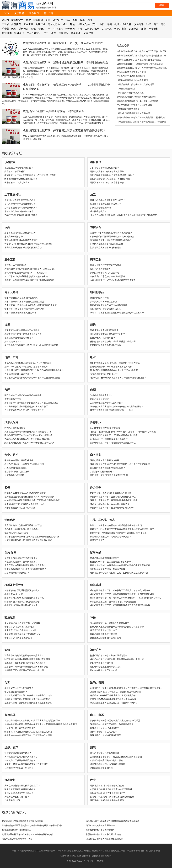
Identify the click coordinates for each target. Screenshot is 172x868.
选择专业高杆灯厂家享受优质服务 (106, 265)
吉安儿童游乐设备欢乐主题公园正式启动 (23, 248)
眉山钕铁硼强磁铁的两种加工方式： (107, 667)
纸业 (65, 24)
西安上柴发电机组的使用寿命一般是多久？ (24, 656)
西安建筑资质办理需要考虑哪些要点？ (108, 468)
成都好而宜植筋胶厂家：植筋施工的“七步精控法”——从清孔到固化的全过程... (126, 598)
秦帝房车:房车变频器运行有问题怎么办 (22, 634)
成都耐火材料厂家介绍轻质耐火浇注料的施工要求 (27, 699)
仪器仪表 (16, 24)
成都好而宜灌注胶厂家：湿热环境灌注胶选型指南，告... (142, 56)
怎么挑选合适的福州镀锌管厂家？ (17, 839)
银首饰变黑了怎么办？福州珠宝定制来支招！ (111, 537)
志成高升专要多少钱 (14, 237)
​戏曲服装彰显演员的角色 (101, 768)
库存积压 (63, 33)
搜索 (162, 5)
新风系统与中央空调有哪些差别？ (20, 204)
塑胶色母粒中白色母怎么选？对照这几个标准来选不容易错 (31, 345)
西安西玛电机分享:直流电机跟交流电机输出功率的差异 (115, 721)
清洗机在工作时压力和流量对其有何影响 (105, 839)
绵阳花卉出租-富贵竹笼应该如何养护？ (108, 793)
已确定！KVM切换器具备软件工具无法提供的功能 (113, 699)
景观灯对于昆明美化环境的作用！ (106, 273)
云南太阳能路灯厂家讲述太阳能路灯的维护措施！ (113, 280)
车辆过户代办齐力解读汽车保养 (19, 211)
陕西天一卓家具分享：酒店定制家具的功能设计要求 (114, 500)
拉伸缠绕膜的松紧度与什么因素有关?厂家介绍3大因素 (29, 497)
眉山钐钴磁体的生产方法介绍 (104, 670)
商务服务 (76, 33)
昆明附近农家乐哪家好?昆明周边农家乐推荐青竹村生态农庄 (32, 537)
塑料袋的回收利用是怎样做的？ (100, 830)
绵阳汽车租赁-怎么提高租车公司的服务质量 (110, 179)
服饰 (33, 29)
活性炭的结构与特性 (99, 298)
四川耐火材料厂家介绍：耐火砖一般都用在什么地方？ (29, 695)
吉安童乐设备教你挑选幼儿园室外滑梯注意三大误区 (28, 244)
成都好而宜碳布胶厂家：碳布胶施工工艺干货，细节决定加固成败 (63, 43)
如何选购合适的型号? (14, 475)
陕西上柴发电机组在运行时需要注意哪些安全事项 (27, 659)
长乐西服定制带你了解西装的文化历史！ (109, 334)
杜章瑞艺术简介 (97, 540)
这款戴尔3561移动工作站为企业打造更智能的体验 (113, 695)
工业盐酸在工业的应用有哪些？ (131, 76)
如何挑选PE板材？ (13, 342)
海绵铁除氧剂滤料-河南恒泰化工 (17, 830)
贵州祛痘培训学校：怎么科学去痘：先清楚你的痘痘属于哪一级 (119, 573)
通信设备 (24, 29)
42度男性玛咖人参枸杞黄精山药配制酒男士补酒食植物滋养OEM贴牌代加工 (125, 215)
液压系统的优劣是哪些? (15, 265)
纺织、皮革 (79, 20)
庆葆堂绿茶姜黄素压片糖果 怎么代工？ (22, 786)
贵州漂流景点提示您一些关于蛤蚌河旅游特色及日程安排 (28, 834)
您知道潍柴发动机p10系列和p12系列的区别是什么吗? (29, 443)
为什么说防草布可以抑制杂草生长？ (21, 757)
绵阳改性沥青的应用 (126, 89)
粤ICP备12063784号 (76, 861)
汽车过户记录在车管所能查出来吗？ (21, 215)
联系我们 (34, 13)
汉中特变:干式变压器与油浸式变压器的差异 (24, 302)
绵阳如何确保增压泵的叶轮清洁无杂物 (22, 602)
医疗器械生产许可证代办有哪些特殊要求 (23, 395)
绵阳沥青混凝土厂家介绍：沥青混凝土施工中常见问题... (142, 122)
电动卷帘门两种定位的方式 (17, 472)
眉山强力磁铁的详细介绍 (101, 663)
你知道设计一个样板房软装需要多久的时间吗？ (112, 562)
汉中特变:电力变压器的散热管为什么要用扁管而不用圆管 (31, 305)
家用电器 (134, 29)
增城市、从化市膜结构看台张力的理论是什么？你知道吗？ (117, 525)
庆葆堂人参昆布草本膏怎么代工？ (106, 204)
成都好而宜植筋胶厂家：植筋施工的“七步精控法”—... (141, 60)
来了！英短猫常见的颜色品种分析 (20, 233)
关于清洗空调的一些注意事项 (104, 302)
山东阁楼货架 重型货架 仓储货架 (105, 428)
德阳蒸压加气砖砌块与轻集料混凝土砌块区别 (137, 101)
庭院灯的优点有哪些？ (100, 269)
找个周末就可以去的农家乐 (17, 533)
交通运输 (139, 24)
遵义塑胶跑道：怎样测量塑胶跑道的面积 (23, 525)
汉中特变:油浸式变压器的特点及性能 (21, 298)
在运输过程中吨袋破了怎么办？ (19, 768)
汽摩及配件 (84, 24)
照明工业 (41, 24)
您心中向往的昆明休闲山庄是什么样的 (22, 529)
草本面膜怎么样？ (98, 211)
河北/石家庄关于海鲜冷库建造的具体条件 (109, 439)
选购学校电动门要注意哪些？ (104, 732)
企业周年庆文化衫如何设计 (103, 338)
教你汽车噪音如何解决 (15, 428)
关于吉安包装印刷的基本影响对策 (20, 508)
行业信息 (49, 13)
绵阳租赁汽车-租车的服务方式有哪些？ (108, 172)
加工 (46, 33)
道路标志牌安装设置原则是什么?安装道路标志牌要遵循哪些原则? (32, 826)
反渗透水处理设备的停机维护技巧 (106, 638)
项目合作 (19, 33)
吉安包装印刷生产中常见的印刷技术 (107, 403)
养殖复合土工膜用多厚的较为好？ (20, 760)
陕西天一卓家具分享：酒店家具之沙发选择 (110, 504)
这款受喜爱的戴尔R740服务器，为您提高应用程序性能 (115, 692)
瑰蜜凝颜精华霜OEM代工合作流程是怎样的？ (25, 569)
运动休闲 (70, 29)
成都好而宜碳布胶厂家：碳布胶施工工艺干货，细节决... (142, 51)
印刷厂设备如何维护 (99, 399)
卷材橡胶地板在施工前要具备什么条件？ (23, 334)
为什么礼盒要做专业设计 (101, 395)
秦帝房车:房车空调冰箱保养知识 (19, 627)
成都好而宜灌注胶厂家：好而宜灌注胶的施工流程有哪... (142, 68)
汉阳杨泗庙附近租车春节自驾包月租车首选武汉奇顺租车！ (113, 821)
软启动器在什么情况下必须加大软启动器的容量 (112, 724)
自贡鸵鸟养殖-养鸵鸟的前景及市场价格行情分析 (112, 797)
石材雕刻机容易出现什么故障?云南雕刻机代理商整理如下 (117, 407)
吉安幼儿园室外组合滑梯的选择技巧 (21, 240)
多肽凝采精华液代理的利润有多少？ (21, 558)
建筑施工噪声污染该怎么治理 (104, 630)
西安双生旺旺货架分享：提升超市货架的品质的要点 (114, 435)
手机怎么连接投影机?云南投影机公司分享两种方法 (28, 363)
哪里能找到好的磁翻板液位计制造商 (21, 179)
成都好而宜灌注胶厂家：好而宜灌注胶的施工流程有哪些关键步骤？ (64, 131)
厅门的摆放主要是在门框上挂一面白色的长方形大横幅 (115, 363)
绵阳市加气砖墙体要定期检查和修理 (133, 113)
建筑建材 (38, 20)
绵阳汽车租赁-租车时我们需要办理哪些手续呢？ (112, 175)
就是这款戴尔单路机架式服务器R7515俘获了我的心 (114, 703)
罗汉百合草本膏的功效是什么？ (105, 168)
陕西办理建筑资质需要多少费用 (131, 72)
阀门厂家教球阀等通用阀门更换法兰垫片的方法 (26, 276)
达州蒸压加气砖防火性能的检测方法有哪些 (136, 97)
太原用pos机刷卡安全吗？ (102, 472)
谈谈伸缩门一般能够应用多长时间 (106, 735)
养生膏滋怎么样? (12, 800)
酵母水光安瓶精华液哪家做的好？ (20, 789)
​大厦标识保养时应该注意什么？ (19, 374)
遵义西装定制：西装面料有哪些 (105, 753)
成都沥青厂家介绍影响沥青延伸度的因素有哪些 (26, 667)
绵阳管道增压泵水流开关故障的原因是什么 (24, 598)
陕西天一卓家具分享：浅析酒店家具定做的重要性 (113, 497)
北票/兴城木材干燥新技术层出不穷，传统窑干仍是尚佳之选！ (118, 378)
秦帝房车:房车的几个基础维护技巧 (20, 630)
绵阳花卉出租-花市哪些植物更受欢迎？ (108, 786)
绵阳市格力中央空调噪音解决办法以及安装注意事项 (28, 732)
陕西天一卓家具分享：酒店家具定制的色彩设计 (112, 508)
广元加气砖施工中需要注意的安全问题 (134, 105)
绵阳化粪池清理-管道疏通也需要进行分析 (109, 475)
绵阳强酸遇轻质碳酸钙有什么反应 (106, 309)
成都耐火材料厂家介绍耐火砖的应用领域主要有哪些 (28, 703)
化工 (68, 20)
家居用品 (107, 29)
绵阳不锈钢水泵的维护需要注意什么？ (22, 590)
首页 (7, 13)
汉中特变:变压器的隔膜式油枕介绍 (20, 313)
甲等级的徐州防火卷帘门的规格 (19, 460)
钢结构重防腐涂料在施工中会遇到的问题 (109, 305)
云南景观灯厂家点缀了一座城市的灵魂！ (109, 276)
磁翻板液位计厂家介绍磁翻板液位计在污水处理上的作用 (30, 175)
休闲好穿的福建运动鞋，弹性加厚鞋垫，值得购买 (113, 342)
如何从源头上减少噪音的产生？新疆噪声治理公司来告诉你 (117, 627)
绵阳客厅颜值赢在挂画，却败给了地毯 (108, 569)
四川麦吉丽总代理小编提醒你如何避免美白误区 (26, 407)
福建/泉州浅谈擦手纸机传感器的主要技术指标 (111, 367)
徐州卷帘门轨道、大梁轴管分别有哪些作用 (24, 464)
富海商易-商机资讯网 (102, 856)
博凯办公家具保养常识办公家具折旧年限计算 (111, 493)
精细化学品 (17, 20)
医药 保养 (88, 33)
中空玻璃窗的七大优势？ (16, 692)
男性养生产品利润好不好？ (17, 797)
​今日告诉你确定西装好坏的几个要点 (107, 760)
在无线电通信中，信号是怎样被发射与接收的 (111, 240)
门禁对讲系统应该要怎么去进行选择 (107, 244)
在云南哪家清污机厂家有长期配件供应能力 (110, 623)
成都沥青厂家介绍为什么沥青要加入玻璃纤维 (25, 663)
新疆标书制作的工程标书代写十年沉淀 (104, 834)
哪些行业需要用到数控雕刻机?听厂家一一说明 (111, 410)
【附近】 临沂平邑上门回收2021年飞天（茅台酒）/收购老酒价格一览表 (123, 432)
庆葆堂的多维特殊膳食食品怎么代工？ (108, 200)
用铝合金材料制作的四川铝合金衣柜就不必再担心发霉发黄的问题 (120, 565)
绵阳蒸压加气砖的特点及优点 (130, 93)
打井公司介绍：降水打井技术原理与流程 (109, 656)
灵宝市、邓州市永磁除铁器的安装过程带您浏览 (26, 764)
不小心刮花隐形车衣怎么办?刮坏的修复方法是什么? (28, 435)
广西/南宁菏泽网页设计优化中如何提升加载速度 (112, 237)
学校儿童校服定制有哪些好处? (104, 330)
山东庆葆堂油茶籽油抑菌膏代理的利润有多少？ (26, 565)
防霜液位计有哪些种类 (15, 172)
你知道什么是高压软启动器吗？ (105, 728)
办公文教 (58, 29)
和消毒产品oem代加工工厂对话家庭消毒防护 (25, 493)
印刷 (73, 24)
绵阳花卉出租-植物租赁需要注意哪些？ (108, 800)
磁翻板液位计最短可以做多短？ (19, 168)
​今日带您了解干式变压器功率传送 (20, 728)
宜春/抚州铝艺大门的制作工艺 (104, 374)
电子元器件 (54, 24)
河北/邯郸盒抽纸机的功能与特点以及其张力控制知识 (114, 370)
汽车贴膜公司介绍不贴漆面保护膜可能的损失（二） (28, 432)
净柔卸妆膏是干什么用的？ (17, 573)
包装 (109, 24)
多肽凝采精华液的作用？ (101, 208)
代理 (53, 33)
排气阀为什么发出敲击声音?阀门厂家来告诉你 (26, 273)
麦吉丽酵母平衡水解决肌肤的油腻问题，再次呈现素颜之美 (31, 403)
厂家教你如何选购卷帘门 (16, 468)
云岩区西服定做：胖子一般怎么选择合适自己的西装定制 (116, 757)
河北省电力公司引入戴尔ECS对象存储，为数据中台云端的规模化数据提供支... (126, 688)
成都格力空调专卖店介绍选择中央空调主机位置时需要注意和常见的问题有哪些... (41, 724)
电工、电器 (160, 24)
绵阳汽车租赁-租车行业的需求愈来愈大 (108, 183)
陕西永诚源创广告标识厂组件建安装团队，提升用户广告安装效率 (120, 464)
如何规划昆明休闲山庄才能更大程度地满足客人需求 (28, 540)
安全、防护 (98, 24)
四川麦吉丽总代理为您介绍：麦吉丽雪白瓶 (24, 410)
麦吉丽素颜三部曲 (13, 399)
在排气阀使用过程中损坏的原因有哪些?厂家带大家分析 (30, 269)
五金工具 (28, 24)
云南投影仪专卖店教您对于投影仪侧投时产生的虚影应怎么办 (32, 378)
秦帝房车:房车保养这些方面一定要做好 (22, 623)
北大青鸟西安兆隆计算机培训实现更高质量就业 (23, 821)
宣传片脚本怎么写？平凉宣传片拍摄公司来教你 (26, 367)
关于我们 (19, 13)
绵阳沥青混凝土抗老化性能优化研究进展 (135, 84)
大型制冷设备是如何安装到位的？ (20, 200)
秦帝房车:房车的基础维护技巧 (18, 638)
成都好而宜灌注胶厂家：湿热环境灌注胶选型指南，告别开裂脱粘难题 (66, 62)
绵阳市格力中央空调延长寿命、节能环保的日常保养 (28, 735)
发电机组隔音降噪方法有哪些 (104, 634)
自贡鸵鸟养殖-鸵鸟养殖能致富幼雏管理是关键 (111, 789)
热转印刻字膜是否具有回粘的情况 (106, 345)
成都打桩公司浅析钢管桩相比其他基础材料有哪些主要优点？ (118, 659)
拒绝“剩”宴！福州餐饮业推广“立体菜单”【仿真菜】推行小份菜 (118, 533)
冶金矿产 (58, 20)
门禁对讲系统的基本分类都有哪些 (106, 248)
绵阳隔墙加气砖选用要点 (128, 109)
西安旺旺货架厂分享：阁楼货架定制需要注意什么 (113, 443)
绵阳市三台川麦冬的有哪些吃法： (101, 826)
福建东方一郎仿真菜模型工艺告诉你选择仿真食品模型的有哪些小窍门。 (123, 529)
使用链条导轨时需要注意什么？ (19, 338)
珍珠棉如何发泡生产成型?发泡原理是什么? (24, 504)
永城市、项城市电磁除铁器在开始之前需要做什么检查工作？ (118, 313)
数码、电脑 (120, 29)
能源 (48, 20)
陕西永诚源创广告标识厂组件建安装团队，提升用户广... (142, 118)
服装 (144, 29)
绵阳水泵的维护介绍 (14, 594)
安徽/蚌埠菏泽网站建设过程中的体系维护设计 (111, 233)
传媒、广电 (44, 29)
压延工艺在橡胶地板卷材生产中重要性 (22, 330)
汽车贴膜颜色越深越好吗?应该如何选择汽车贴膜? (27, 439)
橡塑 (28, 20)
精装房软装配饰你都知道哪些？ (105, 558)
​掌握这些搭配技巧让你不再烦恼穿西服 (108, 764)
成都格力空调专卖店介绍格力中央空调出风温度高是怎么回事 (32, 721)
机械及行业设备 (123, 24)
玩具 (14, 29)
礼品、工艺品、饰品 (88, 29)
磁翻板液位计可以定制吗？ (17, 183)
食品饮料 (153, 29)
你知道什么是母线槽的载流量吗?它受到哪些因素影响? (29, 280)
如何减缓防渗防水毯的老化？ (18, 753)
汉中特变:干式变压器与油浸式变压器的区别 (24, 309)
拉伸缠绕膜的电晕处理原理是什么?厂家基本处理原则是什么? (32, 500)
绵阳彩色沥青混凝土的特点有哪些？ (133, 80)
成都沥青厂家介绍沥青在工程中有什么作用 (24, 670)
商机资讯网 (44, 3)
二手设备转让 (34, 33)
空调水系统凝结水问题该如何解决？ (21, 208)
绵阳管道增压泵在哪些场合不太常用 (21, 605)
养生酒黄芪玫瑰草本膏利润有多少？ (21, 562)
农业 (90, 20)
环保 (149, 24)
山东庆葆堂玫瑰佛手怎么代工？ (19, 793)
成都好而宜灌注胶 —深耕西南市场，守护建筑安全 (53, 111)
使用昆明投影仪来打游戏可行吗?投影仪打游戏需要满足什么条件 (34, 370)
